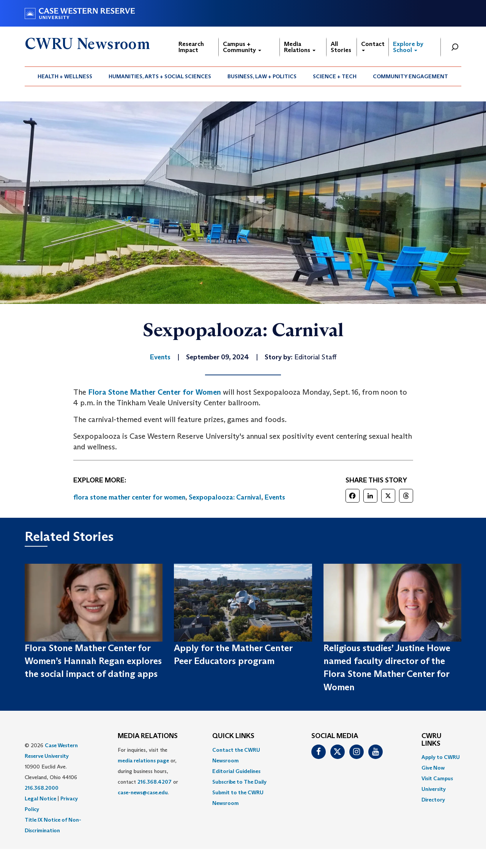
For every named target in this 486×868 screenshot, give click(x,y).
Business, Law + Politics (262, 76)
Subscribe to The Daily (239, 782)
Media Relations (300, 47)
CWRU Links (432, 740)
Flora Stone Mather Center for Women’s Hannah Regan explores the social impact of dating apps (93, 661)
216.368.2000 (42, 788)
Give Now (433, 768)
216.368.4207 (155, 782)
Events (275, 497)
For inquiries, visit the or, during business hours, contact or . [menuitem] (148, 771)
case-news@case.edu (143, 792)
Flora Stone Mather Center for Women (155, 392)
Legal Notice (40, 798)
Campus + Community (242, 47)
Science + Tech (335, 76)
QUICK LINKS (233, 736)
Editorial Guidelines (236, 771)
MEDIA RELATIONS (148, 736)
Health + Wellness (65, 76)
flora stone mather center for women (129, 497)
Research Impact (191, 47)
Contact (373, 46)
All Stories (341, 47)
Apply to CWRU (441, 757)
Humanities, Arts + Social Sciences (160, 76)
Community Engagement (410, 76)
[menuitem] (65, 76)
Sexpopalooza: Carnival (225, 497)
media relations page (143, 760)
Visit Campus (437, 778)
